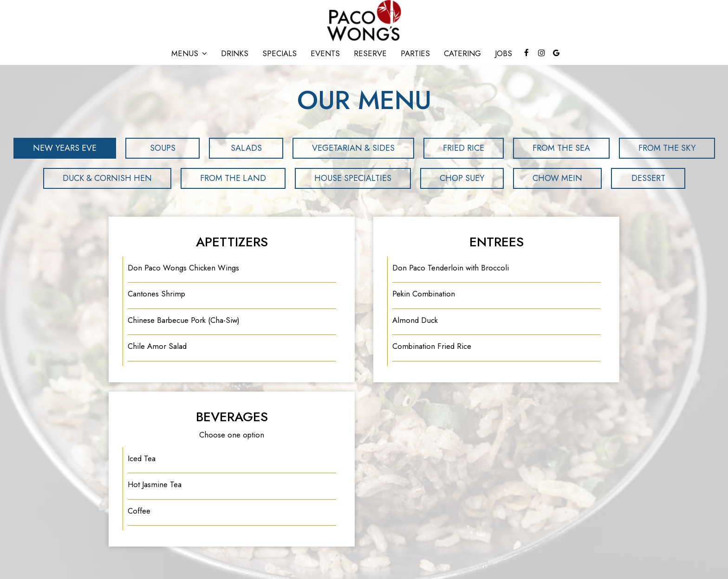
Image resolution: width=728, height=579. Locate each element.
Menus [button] (189, 53)
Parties (415, 53)
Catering (462, 53)
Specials (279, 53)
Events (325, 53)
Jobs (504, 53)
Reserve (370, 53)
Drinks (235, 53)
